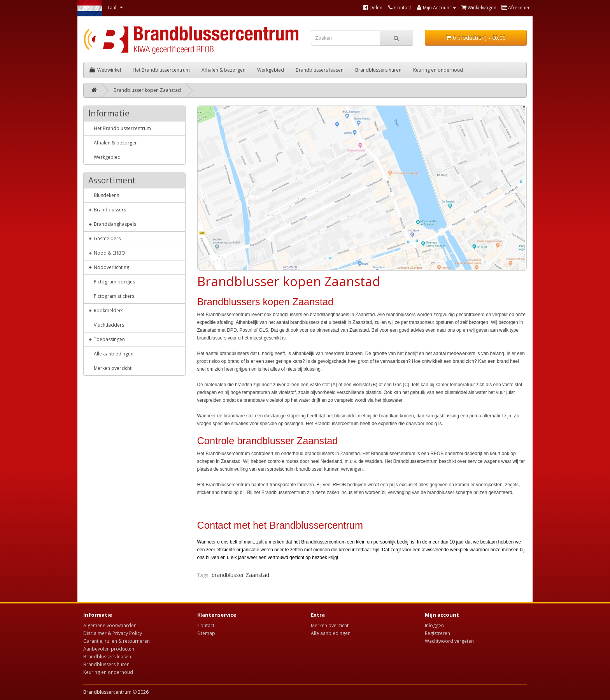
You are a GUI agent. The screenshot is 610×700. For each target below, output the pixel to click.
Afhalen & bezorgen (223, 70)
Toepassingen (107, 339)
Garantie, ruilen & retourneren (117, 641)
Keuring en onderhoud (438, 70)
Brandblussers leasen (320, 70)
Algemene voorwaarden (110, 625)
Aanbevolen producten (109, 649)
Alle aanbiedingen (111, 354)
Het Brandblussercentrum (161, 70)
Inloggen (434, 625)
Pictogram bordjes (112, 281)
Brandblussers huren (378, 70)
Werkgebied (271, 70)
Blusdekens (104, 195)
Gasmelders (104, 238)
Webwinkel (105, 70)
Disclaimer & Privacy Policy (113, 633)
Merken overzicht (110, 368)
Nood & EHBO (107, 253)
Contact (206, 625)
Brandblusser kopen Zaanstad (147, 90)
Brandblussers (107, 209)
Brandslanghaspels (112, 224)
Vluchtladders (106, 325)
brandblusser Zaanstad (240, 575)
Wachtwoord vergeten (449, 641)
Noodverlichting (109, 267)
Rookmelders (106, 310)
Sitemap (206, 633)
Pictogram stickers (111, 296)
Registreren (437, 633)
